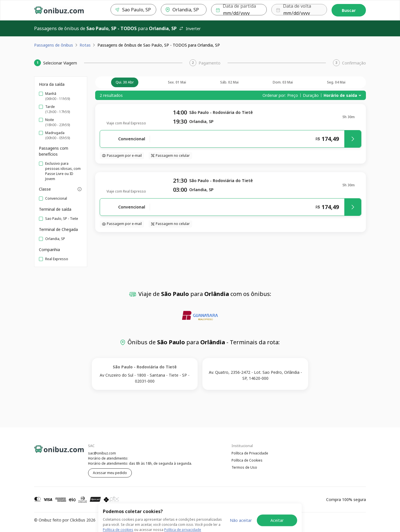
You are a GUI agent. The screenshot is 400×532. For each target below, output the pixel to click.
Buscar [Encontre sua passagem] (349, 10)
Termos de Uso (244, 468)
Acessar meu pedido (110, 473)
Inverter (190, 29)
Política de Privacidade (250, 453)
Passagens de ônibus (54, 45)
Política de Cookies (247, 461)
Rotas (85, 45)
